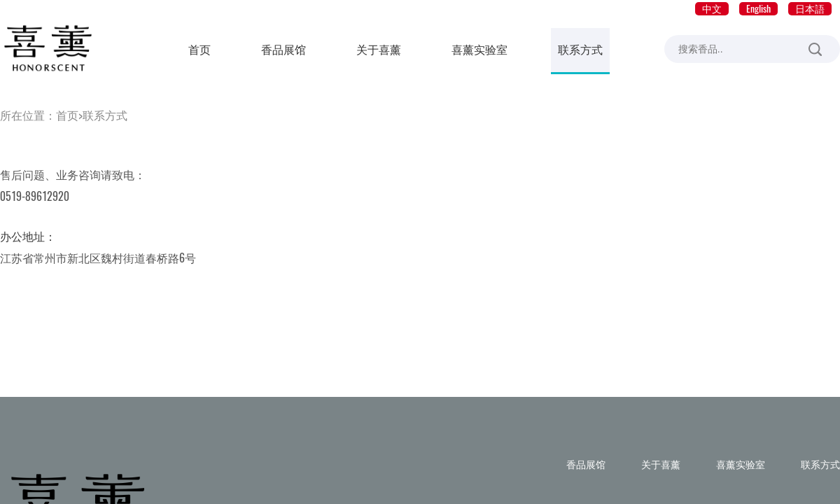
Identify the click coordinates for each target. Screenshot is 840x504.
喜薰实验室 (479, 49)
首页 (199, 49)
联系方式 (580, 49)
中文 (712, 9)
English (758, 9)
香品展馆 (283, 49)
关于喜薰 (379, 49)
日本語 (810, 9)
